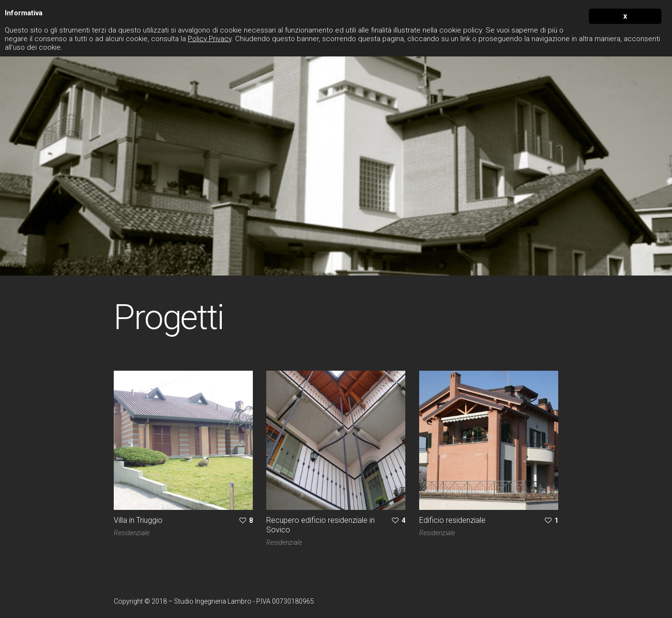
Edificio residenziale (452, 520)
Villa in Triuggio (138, 520)
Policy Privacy (210, 39)
